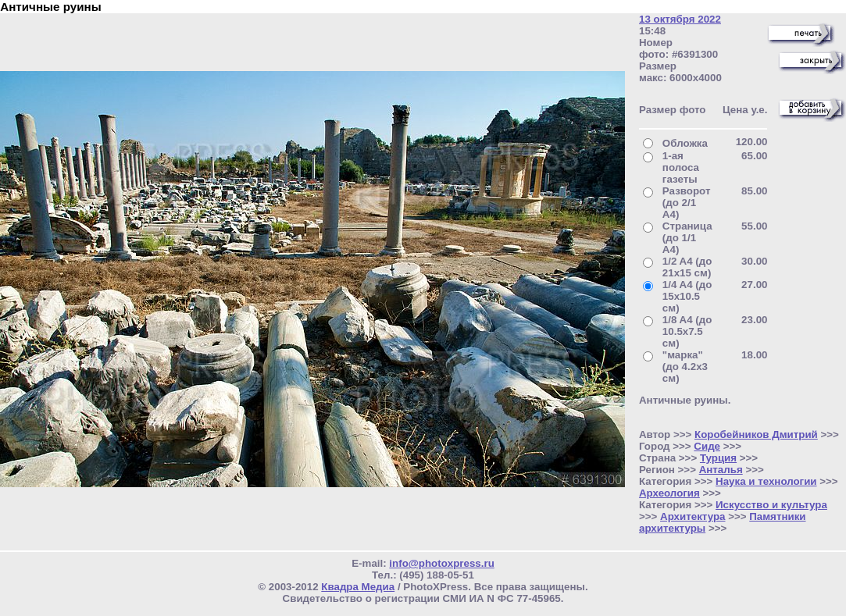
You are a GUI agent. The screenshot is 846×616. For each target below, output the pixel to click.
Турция (718, 458)
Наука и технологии (766, 481)
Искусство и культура (771, 505)
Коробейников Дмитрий (756, 434)
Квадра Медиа (358, 587)
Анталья (721, 470)
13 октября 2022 (680, 19)
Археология (669, 493)
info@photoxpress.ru (441, 563)
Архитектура (693, 516)
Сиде (707, 446)
